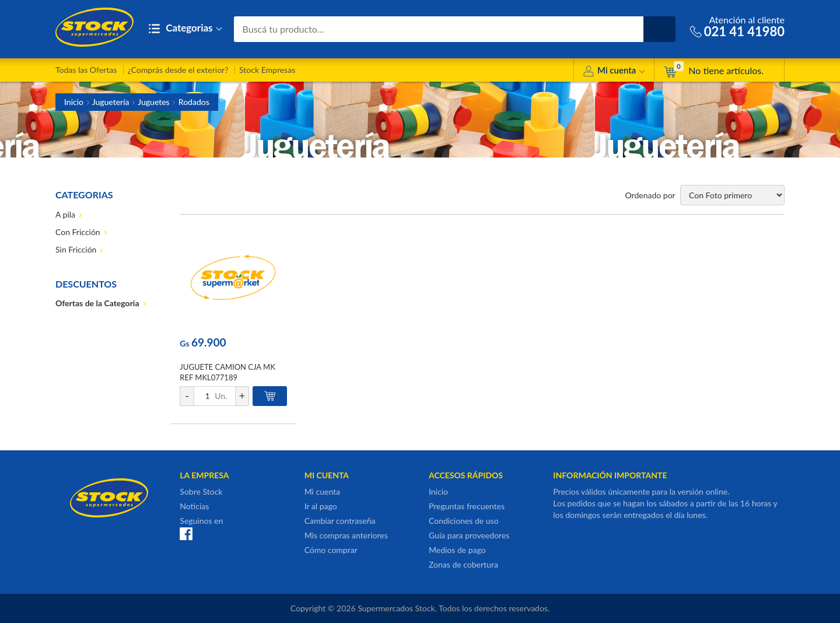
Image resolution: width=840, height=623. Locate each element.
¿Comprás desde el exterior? (178, 70)
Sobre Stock (201, 491)
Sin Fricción (76, 249)
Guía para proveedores (469, 535)
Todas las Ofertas (86, 70)
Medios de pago (457, 550)
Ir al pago (321, 506)
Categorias (185, 29)
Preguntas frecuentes (467, 506)
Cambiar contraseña (340, 521)
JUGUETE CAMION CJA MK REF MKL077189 (227, 372)
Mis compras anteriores (346, 535)
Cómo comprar (331, 550)
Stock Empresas (267, 70)
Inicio (74, 102)
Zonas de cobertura (463, 564)
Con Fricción (78, 232)
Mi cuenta (614, 72)
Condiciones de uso (464, 521)
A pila (65, 214)
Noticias (194, 506)
